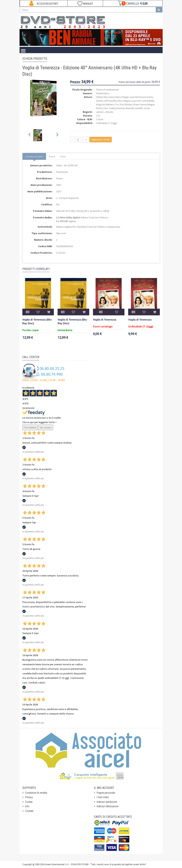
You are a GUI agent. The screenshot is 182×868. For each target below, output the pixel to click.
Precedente (30, 427)
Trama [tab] (52, 156)
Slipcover (61, 233)
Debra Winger (122, 97)
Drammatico (103, 93)
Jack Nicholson (138, 97)
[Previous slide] (30, 135)
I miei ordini (103, 797)
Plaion (59, 178)
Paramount (62, 172)
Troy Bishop (126, 104)
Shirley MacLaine (105, 97)
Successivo (46, 427)
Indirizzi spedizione (107, 802)
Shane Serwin (140, 104)
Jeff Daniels (110, 101)
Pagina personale (106, 793)
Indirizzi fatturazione (108, 806)
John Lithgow (124, 101)
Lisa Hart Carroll (140, 101)
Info (27, 806)
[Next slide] (57, 135)
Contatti (29, 811)
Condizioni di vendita (36, 793)
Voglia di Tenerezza (105, 320)
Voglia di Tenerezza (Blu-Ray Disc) (37, 322)
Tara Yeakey (110, 108)
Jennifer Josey (142, 108)
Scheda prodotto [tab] (34, 156)
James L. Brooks (105, 112)
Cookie (29, 802)
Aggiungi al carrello (101, 139)
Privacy (29, 797)
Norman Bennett (125, 108)
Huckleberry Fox (110, 104)
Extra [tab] (63, 156)
